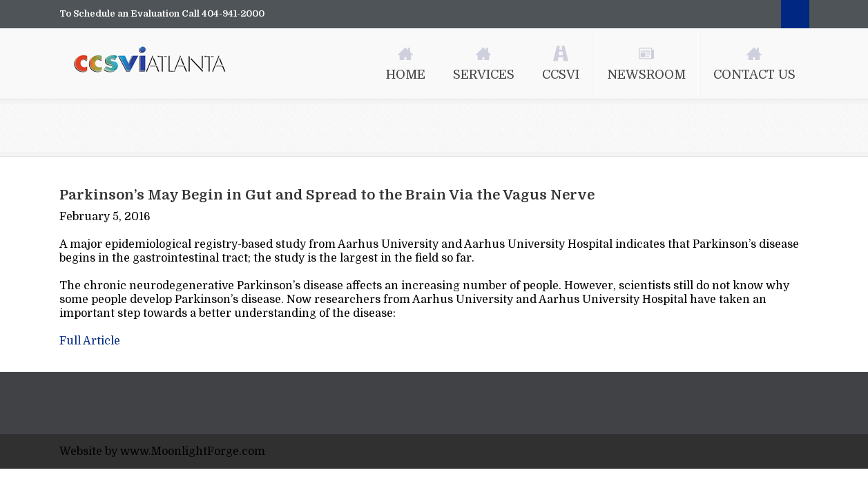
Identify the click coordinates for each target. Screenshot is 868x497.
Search (795, 14)
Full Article (90, 341)
